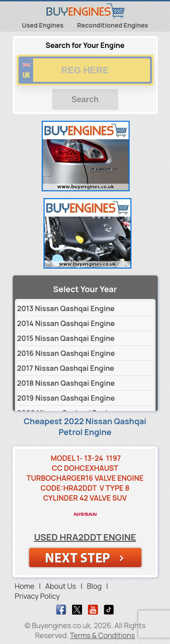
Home (25, 586)
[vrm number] (85, 70)
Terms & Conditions (102, 635)
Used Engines (43, 25)
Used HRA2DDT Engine (85, 537)
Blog (94, 586)
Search (85, 99)
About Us (61, 586)
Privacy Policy (37, 596)
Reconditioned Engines (113, 25)
